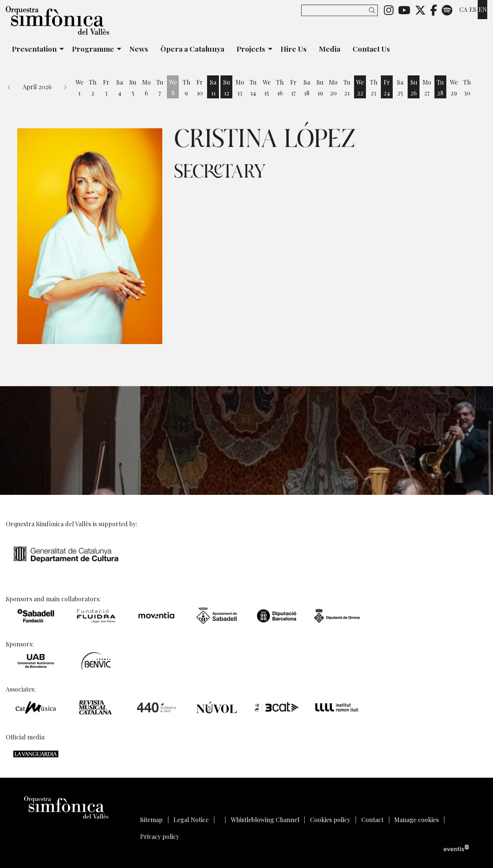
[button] (373, 10)
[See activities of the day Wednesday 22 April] (360, 88)
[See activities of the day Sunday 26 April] (414, 88)
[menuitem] (389, 10)
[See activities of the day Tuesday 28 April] (440, 88)
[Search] (340, 10)
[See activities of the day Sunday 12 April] (226, 88)
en (483, 9)
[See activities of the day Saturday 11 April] (213, 88)
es (473, 9)
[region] (90, 236)
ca (463, 9)
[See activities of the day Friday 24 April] (387, 88)
